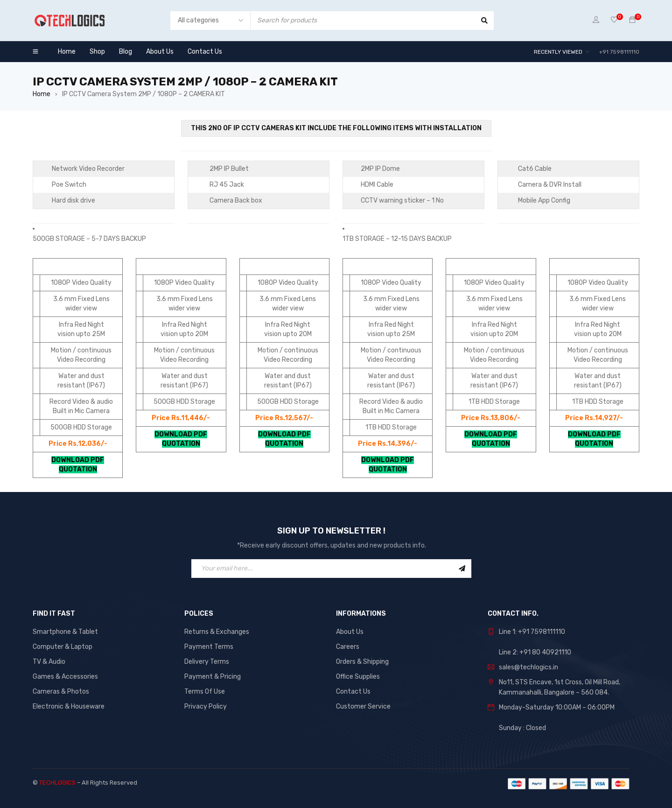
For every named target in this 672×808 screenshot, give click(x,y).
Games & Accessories (65, 677)
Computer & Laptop (63, 647)
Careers (348, 647)
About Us (350, 632)
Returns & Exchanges (217, 632)
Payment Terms (209, 647)
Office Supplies (358, 677)
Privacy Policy (206, 706)
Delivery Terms (207, 662)
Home (42, 94)
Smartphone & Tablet (65, 632)
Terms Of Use (205, 692)
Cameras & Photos (61, 692)
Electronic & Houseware (69, 706)
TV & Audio (49, 662)
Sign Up (462, 569)
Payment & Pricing (213, 677)
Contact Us (353, 692)
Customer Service (363, 706)
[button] (181, 234)
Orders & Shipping (362, 662)
